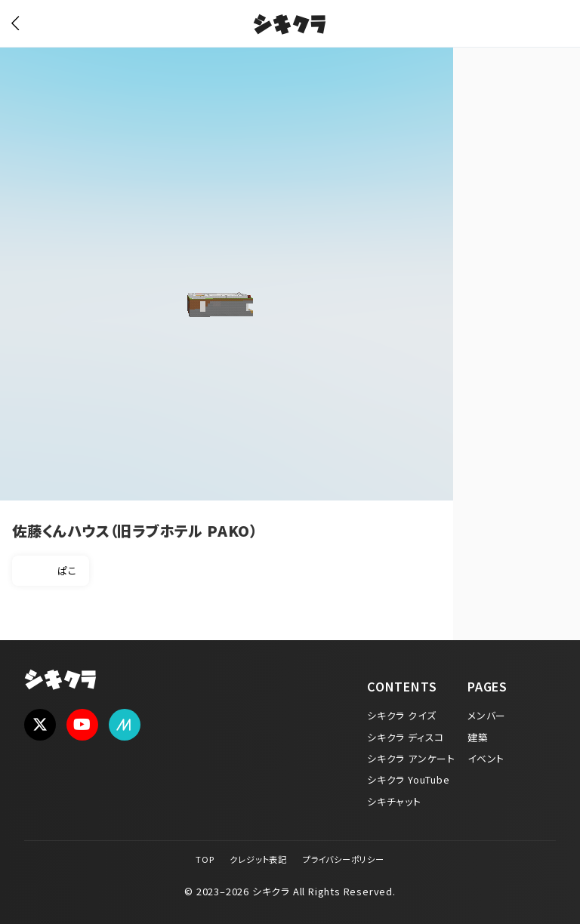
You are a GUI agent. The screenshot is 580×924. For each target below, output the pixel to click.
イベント (486, 758)
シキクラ (290, 26)
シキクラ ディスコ (406, 737)
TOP (205, 859)
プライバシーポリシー (344, 859)
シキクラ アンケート (411, 758)
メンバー (487, 715)
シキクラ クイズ (401, 715)
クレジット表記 (258, 859)
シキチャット (394, 801)
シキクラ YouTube (409, 779)
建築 (478, 737)
